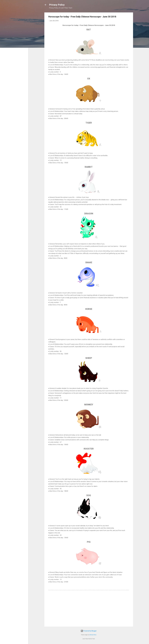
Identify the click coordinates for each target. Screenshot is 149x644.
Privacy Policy (57, 5)
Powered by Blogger (89, 631)
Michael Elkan (93, 635)
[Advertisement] (89, 608)
